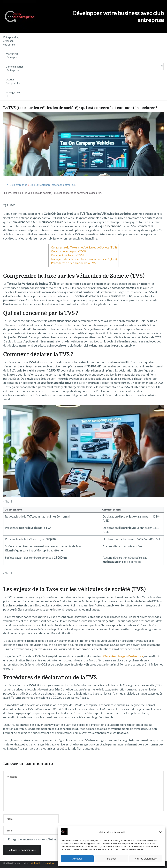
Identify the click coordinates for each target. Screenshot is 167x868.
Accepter (77, 859)
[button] (160, 832)
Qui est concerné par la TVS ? (69, 251)
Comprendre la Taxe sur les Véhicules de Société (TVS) (84, 247)
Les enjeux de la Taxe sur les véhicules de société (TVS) (84, 259)
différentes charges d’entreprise (122, 656)
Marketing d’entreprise (12, 55)
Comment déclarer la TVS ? (68, 255)
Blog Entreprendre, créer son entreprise (52, 185)
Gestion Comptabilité (13, 81)
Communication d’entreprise (15, 68)
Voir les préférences (146, 859)
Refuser (112, 859)
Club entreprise (17, 185)
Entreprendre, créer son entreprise (11, 41)
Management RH (13, 94)
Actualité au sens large (44, 863)
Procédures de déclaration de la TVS (73, 263)
